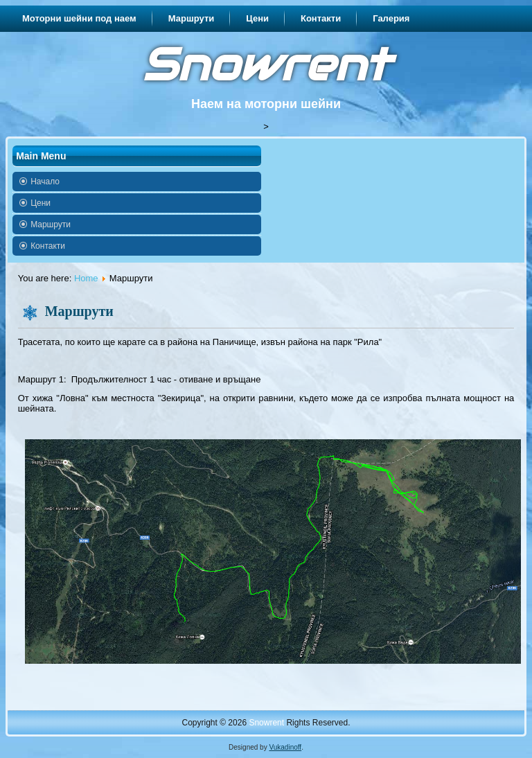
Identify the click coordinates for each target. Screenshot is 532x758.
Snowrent (266, 65)
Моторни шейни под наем (79, 18)
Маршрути (192, 18)
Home (86, 278)
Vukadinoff (285, 747)
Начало (45, 182)
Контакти (321, 18)
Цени (257, 18)
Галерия (391, 18)
